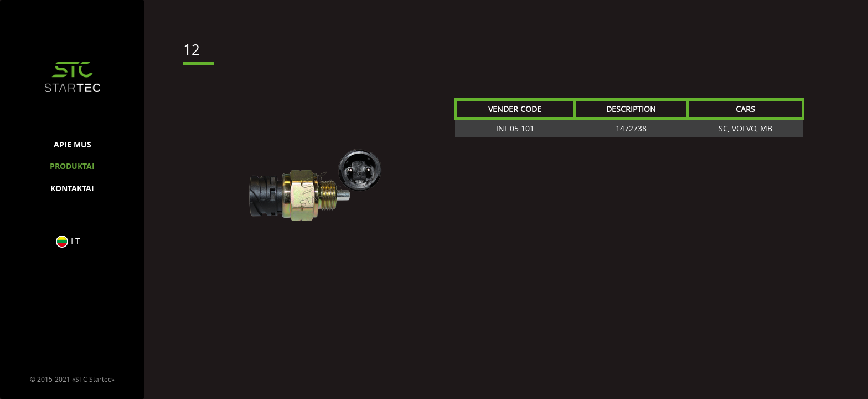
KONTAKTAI (72, 188)
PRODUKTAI (72, 166)
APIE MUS (73, 144)
